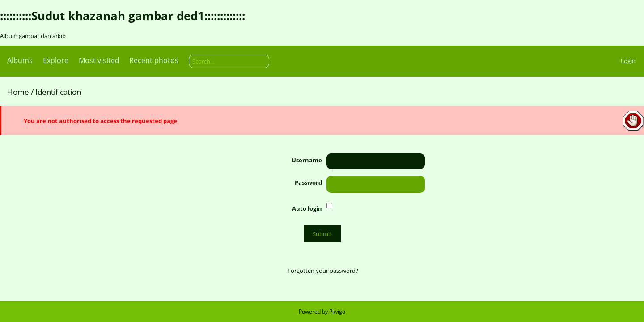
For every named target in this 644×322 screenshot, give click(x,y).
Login (628, 61)
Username (307, 160)
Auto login (307, 208)
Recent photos (154, 60)
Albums (20, 60)
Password (308, 182)
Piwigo (337, 311)
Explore (56, 60)
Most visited (99, 60)
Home (18, 92)
